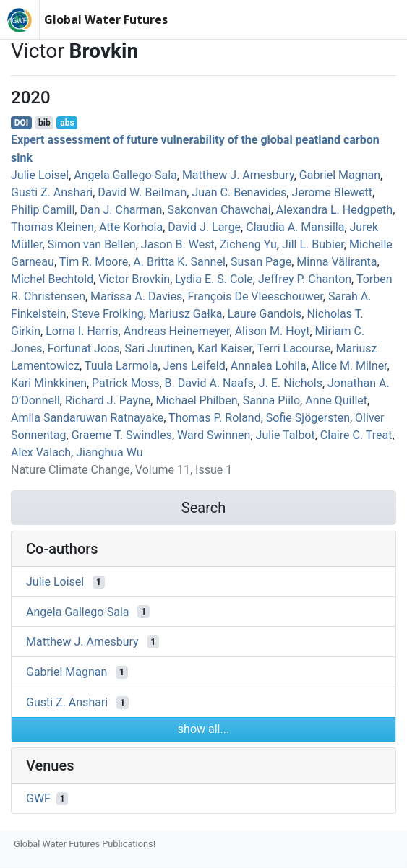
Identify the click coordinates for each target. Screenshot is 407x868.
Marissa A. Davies (136, 296)
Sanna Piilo (271, 400)
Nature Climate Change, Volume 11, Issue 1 (121, 470)
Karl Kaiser (225, 348)
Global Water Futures (106, 19)
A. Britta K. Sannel (179, 262)
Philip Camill (43, 210)
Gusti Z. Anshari (52, 192)
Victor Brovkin (134, 279)
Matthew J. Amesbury (238, 175)
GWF (38, 798)
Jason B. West (178, 244)
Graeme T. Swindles (122, 435)
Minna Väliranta (337, 262)
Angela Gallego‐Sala (125, 175)
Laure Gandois (265, 314)
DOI (22, 123)
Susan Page (261, 262)
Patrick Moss (125, 383)
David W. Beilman (142, 192)
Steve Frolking (108, 314)
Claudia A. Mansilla (295, 227)
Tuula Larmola (121, 366)
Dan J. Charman (121, 210)
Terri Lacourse (294, 348)
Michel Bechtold (52, 279)
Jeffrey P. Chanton (305, 279)
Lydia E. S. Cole (214, 279)
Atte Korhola (131, 227)
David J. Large (204, 227)
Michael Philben (196, 400)
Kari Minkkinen (49, 383)
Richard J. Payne (108, 400)
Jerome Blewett (333, 192)
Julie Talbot (286, 435)
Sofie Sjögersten (308, 418)
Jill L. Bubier (313, 244)
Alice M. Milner (350, 366)
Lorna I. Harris (82, 331)
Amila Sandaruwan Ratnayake (87, 418)
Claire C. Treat (356, 435)
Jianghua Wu (109, 452)
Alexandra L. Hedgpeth (334, 210)
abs (67, 123)
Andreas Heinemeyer (177, 331)
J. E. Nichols (291, 383)
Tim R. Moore (94, 262)
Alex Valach (41, 452)
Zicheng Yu (248, 244)
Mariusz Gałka (186, 314)
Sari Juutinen (159, 348)
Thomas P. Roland (215, 418)
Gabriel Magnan (340, 175)
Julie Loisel (40, 175)
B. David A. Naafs (209, 383)
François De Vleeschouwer (256, 296)
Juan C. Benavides (239, 192)
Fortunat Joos (84, 348)
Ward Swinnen (214, 435)
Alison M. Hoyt (273, 331)
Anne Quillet (336, 400)
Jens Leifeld (194, 366)
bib (44, 123)
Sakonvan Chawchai (219, 210)
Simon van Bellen (92, 244)
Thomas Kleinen (52, 227)
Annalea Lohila (269, 366)
